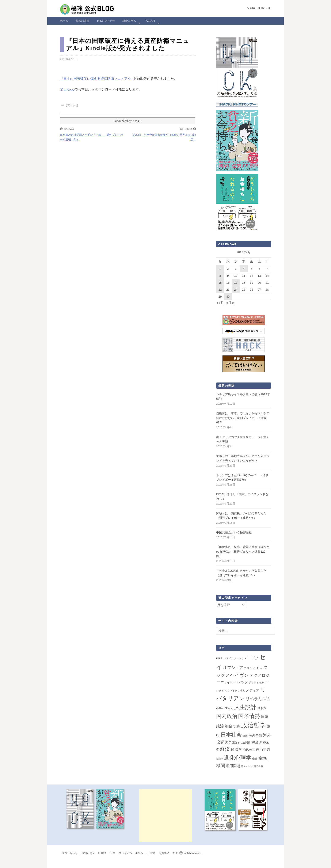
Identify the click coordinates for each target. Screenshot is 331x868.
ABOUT (151, 21)
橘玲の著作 (83, 21)
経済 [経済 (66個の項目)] (225, 749)
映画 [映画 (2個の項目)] (245, 736)
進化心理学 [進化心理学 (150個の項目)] (238, 758)
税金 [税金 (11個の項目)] (255, 742)
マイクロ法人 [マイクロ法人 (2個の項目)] (237, 691)
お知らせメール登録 (94, 853)
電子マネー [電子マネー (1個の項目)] (247, 766)
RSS (112, 853)
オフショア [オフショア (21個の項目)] (233, 668)
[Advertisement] (165, 815)
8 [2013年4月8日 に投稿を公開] (220, 276)
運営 (152, 853)
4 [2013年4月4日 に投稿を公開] (244, 269)
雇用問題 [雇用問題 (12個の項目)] (233, 766)
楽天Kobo (67, 89)
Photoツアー (106, 21)
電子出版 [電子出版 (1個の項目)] (258, 766)
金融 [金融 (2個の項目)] (255, 759)
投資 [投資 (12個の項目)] (237, 726)
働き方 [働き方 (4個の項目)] (262, 708)
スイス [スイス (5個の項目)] (257, 668)
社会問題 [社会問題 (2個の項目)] (245, 743)
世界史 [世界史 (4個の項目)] (229, 708)
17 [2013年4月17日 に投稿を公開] (236, 283)
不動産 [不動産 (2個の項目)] (220, 708)
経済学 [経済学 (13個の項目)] (236, 750)
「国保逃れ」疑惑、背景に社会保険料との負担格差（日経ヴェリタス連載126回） (243, 551)
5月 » (230, 303)
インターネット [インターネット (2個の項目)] (237, 658)
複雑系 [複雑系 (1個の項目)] (220, 759)
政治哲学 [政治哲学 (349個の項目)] (254, 725)
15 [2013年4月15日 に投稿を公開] (220, 283)
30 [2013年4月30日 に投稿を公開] (228, 297)
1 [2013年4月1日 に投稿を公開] (220, 269)
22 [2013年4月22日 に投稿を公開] (220, 290)
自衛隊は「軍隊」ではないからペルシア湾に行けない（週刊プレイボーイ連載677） (243, 418)
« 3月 (220, 303)
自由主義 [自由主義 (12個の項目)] (263, 750)
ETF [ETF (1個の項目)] (218, 658)
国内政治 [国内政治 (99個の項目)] (227, 716)
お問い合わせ (69, 853)
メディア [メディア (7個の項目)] (252, 690)
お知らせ (72, 105)
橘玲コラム (129, 21)
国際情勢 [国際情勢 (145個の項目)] (249, 716)
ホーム (64, 21)
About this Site (259, 8)
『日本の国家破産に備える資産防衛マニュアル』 (97, 79)
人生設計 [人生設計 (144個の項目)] (245, 707)
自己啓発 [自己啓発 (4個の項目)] (249, 750)
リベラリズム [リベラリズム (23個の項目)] (258, 699)
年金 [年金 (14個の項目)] (228, 726)
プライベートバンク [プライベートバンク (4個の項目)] (234, 682)
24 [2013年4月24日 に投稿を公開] (236, 290)
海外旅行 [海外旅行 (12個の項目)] (232, 742)
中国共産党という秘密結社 (234, 532)
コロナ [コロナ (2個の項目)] (248, 668)
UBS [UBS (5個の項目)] (224, 658)
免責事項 (164, 853)
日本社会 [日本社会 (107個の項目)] (231, 735)
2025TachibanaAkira (187, 853)
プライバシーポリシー (132, 853)
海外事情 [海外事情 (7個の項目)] (255, 735)
